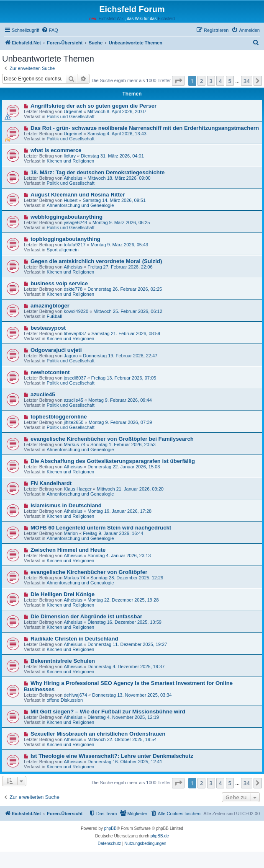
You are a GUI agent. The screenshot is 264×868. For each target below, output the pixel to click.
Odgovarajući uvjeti (56, 350)
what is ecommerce (56, 150)
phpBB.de (160, 836)
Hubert (70, 200)
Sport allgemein (62, 250)
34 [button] (247, 81)
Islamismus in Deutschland (66, 505)
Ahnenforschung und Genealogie (80, 205)
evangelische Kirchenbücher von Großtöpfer (89, 572)
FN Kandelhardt (51, 483)
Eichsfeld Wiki (111, 19)
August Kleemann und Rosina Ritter (78, 195)
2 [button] (201, 81)
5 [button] (230, 81)
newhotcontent (50, 372)
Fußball (54, 316)
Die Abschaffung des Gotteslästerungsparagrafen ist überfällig (113, 461)
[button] (178, 81)
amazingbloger (50, 306)
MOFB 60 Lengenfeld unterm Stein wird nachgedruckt (101, 528)
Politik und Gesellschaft (70, 116)
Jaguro (71, 356)
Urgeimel (73, 111)
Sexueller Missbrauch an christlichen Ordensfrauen (98, 734)
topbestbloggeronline (59, 417)
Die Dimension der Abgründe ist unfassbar (86, 616)
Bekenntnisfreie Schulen (63, 661)
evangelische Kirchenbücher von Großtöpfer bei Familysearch (112, 439)
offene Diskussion (65, 700)
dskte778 (73, 289)
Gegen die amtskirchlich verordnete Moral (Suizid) (96, 261)
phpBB (110, 828)
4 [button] (220, 81)
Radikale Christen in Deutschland (74, 639)
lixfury (70, 156)
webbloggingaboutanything (67, 217)
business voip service (59, 283)
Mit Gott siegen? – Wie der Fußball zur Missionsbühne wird (108, 712)
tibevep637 (75, 333)
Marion (71, 533)
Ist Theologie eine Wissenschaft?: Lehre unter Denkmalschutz (112, 756)
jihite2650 (73, 422)
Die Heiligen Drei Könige (63, 594)
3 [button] (211, 81)
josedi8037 (75, 378)
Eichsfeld (166, 19)
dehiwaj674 (75, 695)
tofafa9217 (74, 245)
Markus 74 (74, 444)
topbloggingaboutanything (65, 239)
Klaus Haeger (78, 489)
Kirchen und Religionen (70, 161)
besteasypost (48, 328)
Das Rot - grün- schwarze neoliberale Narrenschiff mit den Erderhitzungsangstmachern (145, 128)
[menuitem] (50, 30)
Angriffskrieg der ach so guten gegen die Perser (94, 106)
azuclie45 (43, 394)
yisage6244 (75, 222)
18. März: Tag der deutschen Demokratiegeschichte (98, 172)
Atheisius (73, 178)
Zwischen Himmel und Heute (68, 550)
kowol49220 (76, 311)
